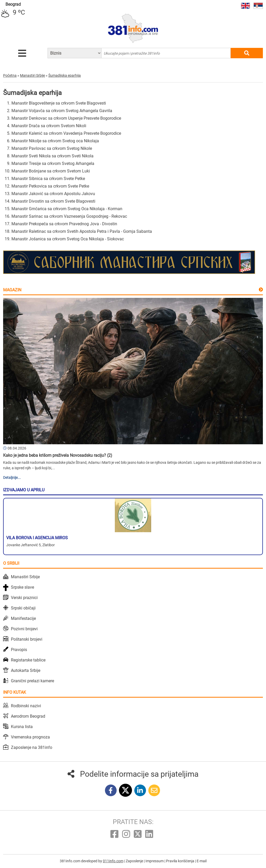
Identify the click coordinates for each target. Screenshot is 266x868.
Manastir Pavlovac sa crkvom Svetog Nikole (52, 148)
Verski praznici (24, 598)
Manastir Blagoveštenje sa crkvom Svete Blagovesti (59, 103)
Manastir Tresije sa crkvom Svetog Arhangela (53, 163)
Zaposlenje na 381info (32, 747)
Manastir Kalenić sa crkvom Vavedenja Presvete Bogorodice (66, 133)
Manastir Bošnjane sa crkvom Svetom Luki (51, 171)
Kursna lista (22, 727)
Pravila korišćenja (181, 861)
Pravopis (19, 650)
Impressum (155, 861)
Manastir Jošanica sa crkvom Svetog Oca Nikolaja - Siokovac (68, 239)
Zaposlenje (135, 861)
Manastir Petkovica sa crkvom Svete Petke (50, 186)
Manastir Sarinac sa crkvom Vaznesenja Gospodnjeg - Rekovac (69, 216)
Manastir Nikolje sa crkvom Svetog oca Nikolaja (55, 141)
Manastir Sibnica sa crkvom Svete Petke (48, 179)
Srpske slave (22, 587)
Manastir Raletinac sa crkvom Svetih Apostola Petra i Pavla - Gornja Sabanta (82, 231)
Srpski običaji (23, 608)
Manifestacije (23, 618)
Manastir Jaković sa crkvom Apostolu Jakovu (53, 194)
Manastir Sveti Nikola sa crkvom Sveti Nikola (52, 156)
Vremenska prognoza (30, 737)
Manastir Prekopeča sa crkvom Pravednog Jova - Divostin (64, 224)
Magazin (12, 290)
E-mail (202, 861)
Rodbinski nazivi (26, 706)
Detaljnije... (12, 478)
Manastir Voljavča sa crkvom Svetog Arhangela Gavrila (62, 111)
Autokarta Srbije (26, 670)
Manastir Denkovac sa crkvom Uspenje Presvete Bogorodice (66, 118)
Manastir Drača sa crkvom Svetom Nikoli (49, 126)
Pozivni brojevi (24, 629)
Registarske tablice (28, 660)
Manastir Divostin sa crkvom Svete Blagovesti (53, 201)
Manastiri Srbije (25, 577)
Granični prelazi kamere (32, 681)
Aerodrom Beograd (28, 716)
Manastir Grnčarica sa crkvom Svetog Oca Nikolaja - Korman (67, 209)
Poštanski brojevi (27, 639)
